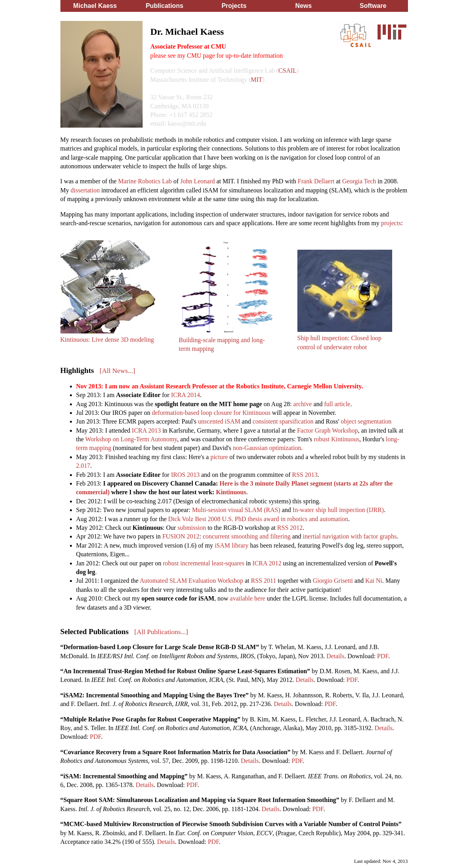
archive (303, 404)
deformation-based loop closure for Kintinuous (211, 413)
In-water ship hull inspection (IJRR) (338, 510)
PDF (383, 656)
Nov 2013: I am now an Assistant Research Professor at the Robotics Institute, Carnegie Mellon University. (220, 386)
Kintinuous (231, 492)
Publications (164, 6)
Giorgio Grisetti (333, 581)
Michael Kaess (95, 6)
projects (391, 223)
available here (247, 598)
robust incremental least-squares (203, 563)
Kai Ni (374, 581)
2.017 (83, 466)
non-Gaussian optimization (267, 448)
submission (192, 528)
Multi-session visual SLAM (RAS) (236, 510)
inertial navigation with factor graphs (350, 536)
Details (335, 656)
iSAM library (231, 545)
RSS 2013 (305, 475)
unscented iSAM (219, 421)
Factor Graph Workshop (327, 430)
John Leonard (197, 181)
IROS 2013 (185, 475)
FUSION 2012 (181, 536)
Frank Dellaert (316, 181)
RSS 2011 (263, 581)
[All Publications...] (161, 632)
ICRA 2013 (146, 430)
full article (337, 404)
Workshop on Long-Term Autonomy (131, 439)
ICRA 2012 (267, 563)
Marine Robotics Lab (145, 181)
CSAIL (288, 71)
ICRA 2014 (185, 395)
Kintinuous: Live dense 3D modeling (107, 340)
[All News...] (117, 371)
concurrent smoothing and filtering (247, 536)
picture (219, 457)
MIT (257, 80)
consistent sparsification (283, 421)
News (304, 6)
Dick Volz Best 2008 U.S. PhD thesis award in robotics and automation (258, 519)
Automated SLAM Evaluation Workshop (192, 581)
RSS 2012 (290, 528)
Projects (234, 6)
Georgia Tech (359, 181)
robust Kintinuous (337, 439)
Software (373, 6)
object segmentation (366, 421)
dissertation (85, 190)
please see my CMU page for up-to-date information (217, 56)
